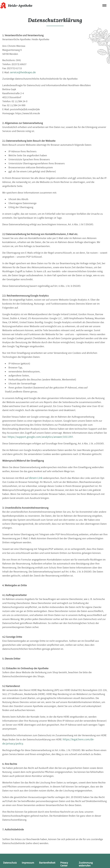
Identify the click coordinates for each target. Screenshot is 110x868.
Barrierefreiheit (47, 863)
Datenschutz (10, 863)
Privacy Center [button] (64, 864)
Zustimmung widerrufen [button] (86, 864)
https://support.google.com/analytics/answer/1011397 (40, 437)
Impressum (28, 863)
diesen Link (36, 478)
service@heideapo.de (23, 72)
